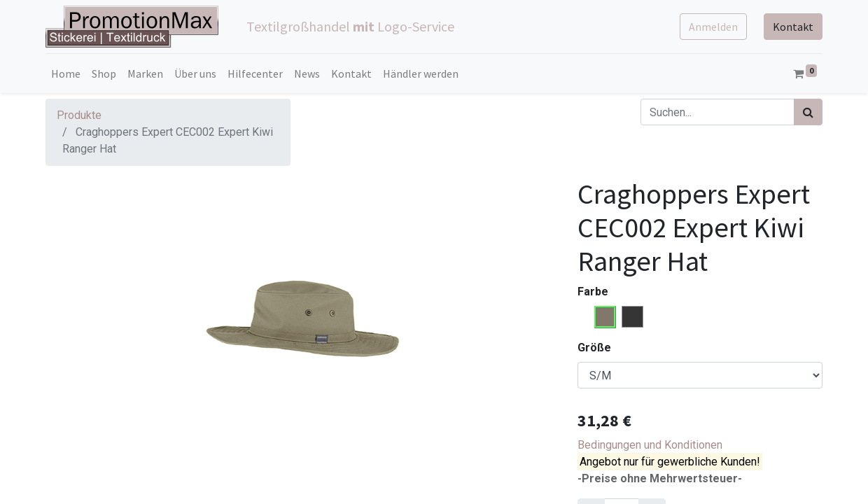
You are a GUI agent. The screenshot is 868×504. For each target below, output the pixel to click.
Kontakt (793, 27)
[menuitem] (66, 73)
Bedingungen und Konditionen (650, 445)
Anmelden (713, 27)
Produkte (79, 115)
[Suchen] (808, 112)
